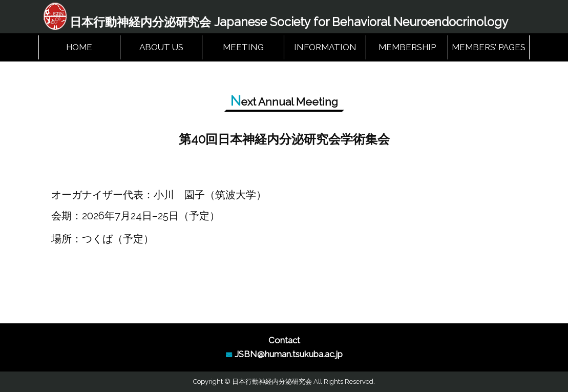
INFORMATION (325, 47)
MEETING (243, 47)
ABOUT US (161, 47)
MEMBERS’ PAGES (489, 47)
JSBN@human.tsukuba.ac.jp (289, 354)
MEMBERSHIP (407, 47)
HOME (79, 47)
